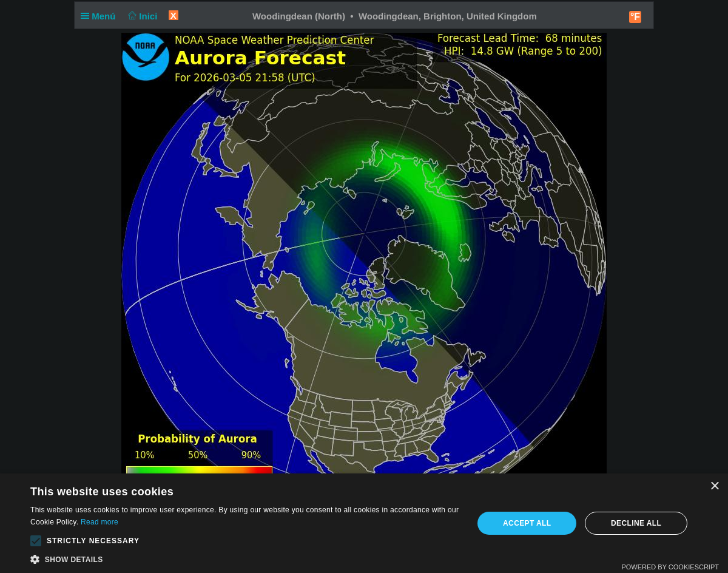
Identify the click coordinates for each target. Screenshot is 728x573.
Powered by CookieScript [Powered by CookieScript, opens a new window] (670, 567)
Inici (142, 16)
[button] (36, 541)
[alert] (364, 523)
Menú (101, 16)
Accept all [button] (527, 523)
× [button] (714, 487)
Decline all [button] (636, 523)
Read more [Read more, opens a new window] (99, 522)
